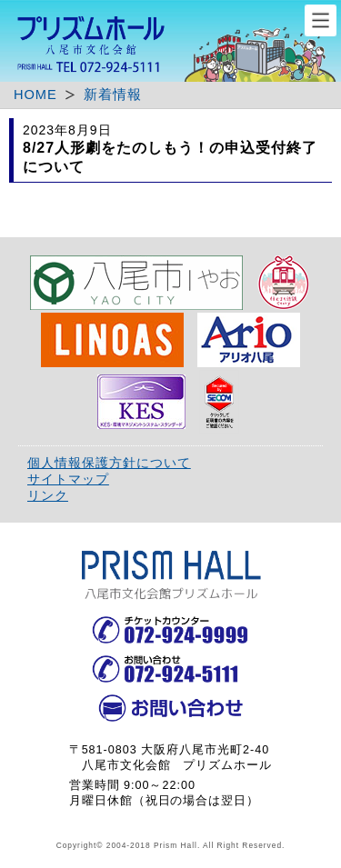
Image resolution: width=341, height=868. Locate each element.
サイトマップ (68, 479)
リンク (48, 495)
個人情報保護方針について (109, 463)
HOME (35, 95)
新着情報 (113, 95)
